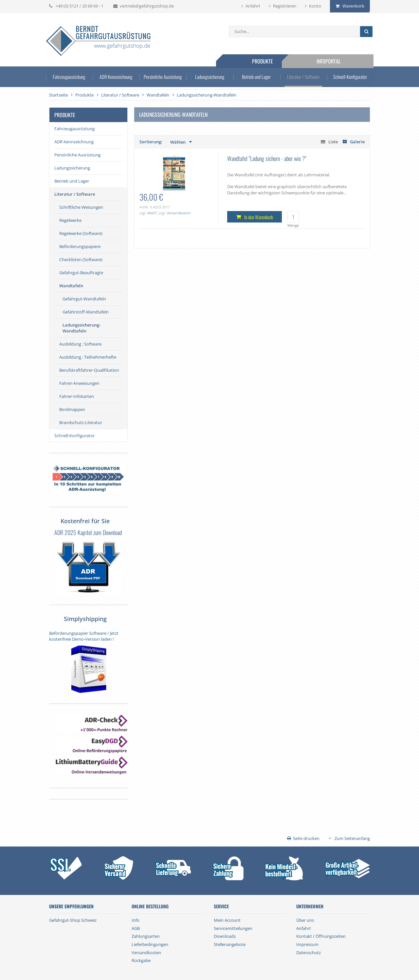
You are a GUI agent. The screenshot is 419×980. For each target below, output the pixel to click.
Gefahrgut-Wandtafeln (84, 299)
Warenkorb (353, 6)
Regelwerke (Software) (81, 233)
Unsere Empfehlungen (71, 906)
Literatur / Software (301, 78)
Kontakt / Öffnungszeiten (321, 936)
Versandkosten (179, 213)
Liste (333, 142)
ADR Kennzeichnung (118, 78)
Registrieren (285, 6)
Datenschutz (309, 953)
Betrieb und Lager (255, 78)
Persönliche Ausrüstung (164, 78)
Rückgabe (141, 960)
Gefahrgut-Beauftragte (81, 273)
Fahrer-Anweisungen (79, 383)
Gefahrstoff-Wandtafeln (86, 312)
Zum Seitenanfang (352, 838)
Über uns (305, 920)
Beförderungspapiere (80, 246)
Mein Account (227, 920)
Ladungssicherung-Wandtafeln (82, 328)
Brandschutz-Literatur (81, 422)
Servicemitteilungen (233, 928)
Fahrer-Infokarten (77, 396)
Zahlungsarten (146, 936)
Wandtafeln (71, 286)
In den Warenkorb (259, 217)
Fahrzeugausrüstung (72, 78)
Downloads (225, 936)
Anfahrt (253, 6)
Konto (315, 6)
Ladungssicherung (210, 78)
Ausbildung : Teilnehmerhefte (88, 357)
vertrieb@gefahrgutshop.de (147, 6)
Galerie (357, 142)
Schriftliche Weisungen (81, 207)
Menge (293, 225)
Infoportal (334, 61)
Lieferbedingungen (150, 944)
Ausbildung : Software (80, 344)
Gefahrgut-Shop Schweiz (73, 920)
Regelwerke (70, 220)
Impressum (307, 944)
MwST (152, 213)
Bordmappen (72, 409)
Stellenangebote (230, 944)
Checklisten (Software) (81, 259)
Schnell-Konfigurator (347, 78)
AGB (136, 928)
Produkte (268, 61)
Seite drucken (306, 838)
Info (136, 920)
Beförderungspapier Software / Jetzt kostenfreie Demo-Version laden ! (84, 636)
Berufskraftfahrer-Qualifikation (89, 370)
